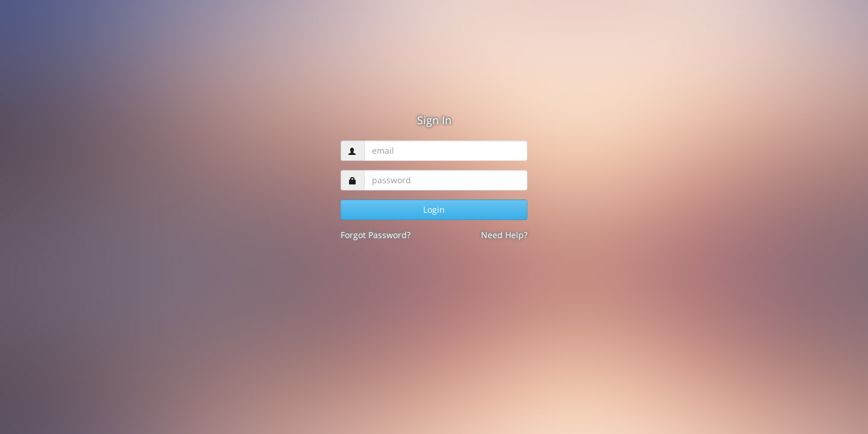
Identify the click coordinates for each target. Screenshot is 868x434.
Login (434, 209)
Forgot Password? (376, 235)
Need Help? (504, 235)
